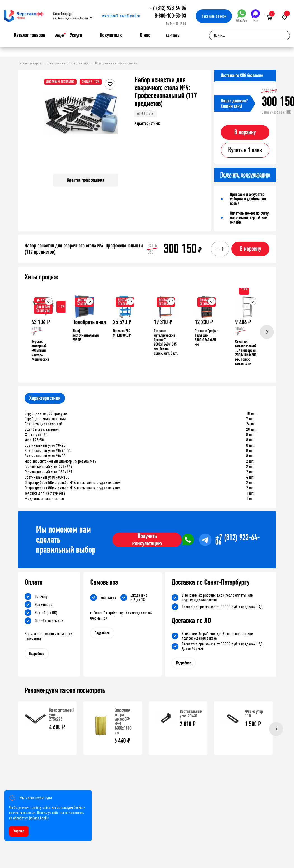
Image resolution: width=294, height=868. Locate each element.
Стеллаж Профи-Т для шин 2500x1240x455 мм (206, 338)
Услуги (76, 35)
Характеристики (45, 398)
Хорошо (19, 831)
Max (256, 16)
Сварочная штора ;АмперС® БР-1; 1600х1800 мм (123, 721)
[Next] (267, 332)
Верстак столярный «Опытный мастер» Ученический (40, 350)
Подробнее (37, 654)
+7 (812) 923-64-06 (168, 8)
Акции (60, 36)
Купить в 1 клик (245, 150)
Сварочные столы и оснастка (68, 63)
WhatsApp (242, 16)
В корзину (245, 132)
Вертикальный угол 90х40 (191, 714)
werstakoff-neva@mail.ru (121, 16)
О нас (145, 35)
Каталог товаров (29, 35)
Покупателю (111, 35)
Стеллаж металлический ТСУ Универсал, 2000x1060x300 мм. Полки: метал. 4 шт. (246, 353)
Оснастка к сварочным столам (116, 63)
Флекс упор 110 (254, 714)
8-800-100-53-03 (170, 16)
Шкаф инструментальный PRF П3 (85, 335)
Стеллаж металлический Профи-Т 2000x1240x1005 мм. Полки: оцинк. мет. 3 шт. (166, 342)
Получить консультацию (147, 540)
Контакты (173, 36)
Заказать (214, 16)
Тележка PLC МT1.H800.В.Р (122, 333)
